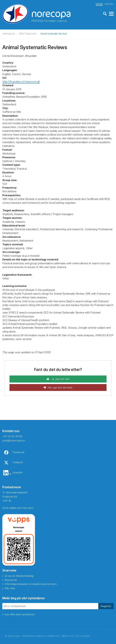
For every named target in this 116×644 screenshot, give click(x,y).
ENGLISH (109, 4)
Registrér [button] (106, 606)
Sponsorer (11, 580)
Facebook (18, 452)
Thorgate (84, 636)
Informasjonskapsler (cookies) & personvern (31, 584)
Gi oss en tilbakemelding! (19, 575)
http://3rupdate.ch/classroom (19, 81)
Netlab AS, (54, 636)
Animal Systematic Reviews (54, 33)
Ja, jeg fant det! (60, 379)
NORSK (99, 4)
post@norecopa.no (14, 440)
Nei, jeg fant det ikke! (60, 387)
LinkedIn (17, 472)
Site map (10, 588)
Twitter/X (18, 462)
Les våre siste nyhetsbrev (20, 614)
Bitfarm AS (68, 636)
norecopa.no (9, 33)
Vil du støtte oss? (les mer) (18, 508)
